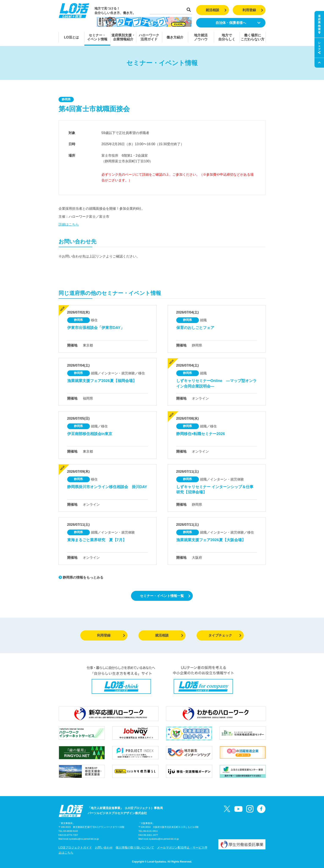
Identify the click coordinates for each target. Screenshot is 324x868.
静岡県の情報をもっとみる (81, 577)
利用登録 (253, 10)
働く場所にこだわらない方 (253, 37)
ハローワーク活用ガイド (149, 37)
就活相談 (216, 10)
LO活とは (71, 37)
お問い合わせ (104, 847)
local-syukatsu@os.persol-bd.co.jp (81, 839)
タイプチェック (225, 635)
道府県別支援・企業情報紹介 (123, 37)
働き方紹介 (175, 37)
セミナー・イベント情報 (97, 37)
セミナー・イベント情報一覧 (165, 596)
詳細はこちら (69, 224)
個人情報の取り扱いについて (135, 847)
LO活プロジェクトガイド (75, 847)
